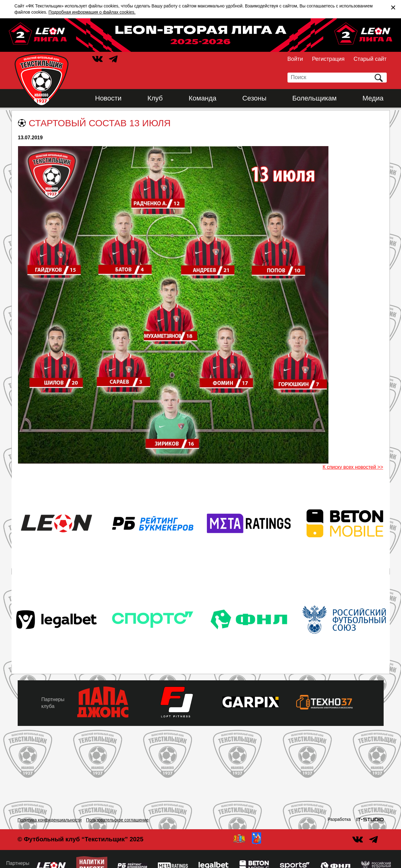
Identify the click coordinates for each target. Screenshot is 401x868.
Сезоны (254, 98)
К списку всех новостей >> (353, 467)
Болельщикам (315, 98)
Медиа (373, 98)
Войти (295, 59)
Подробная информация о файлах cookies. (92, 12)
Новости (108, 98)
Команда (203, 98)
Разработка (339, 819)
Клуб (155, 98)
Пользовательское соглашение (118, 820)
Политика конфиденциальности (50, 820)
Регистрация (328, 59)
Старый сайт (370, 59)
